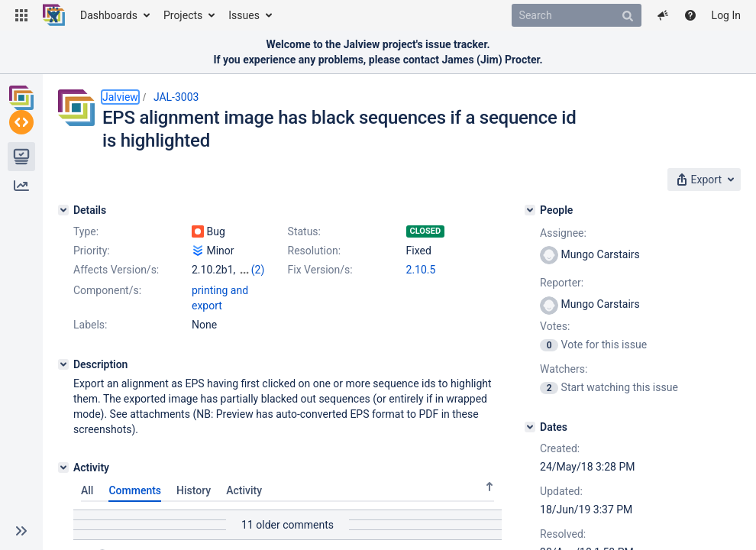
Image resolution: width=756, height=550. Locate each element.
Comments (135, 504)
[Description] (63, 378)
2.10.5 (421, 270)
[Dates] (530, 427)
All (87, 504)
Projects (183, 15)
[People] (530, 210)
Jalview (120, 97)
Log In (726, 15)
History (194, 504)
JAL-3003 (176, 97)
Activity (244, 504)
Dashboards (109, 15)
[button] (21, 15)
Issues (244, 15)
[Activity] (63, 481)
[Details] (63, 210)
